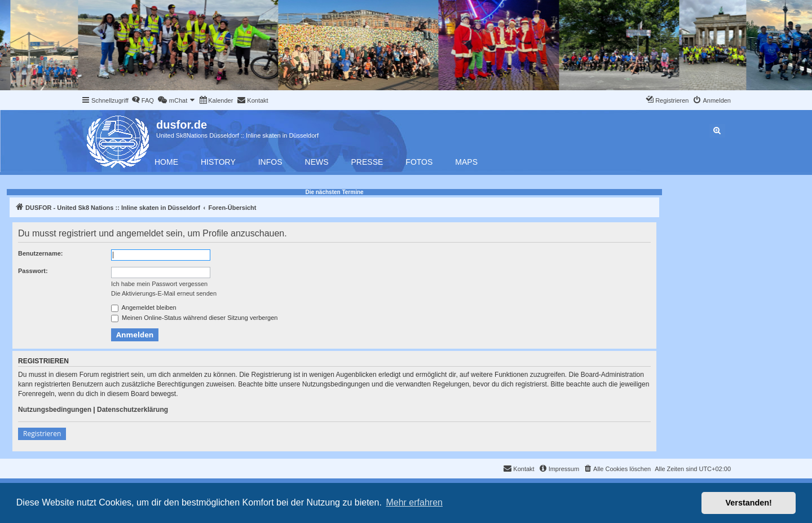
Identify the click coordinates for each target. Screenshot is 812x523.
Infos (270, 162)
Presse (367, 162)
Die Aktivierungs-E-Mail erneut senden (164, 293)
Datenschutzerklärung (133, 410)
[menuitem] (143, 100)
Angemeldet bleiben (144, 308)
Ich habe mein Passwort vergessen (159, 284)
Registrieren (42, 434)
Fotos (419, 162)
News (317, 162)
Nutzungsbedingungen (55, 410)
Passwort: (33, 271)
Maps (466, 162)
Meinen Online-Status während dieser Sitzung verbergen (194, 318)
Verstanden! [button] (749, 503)
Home (166, 162)
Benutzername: (40, 253)
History (218, 162)
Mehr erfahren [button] (414, 502)
